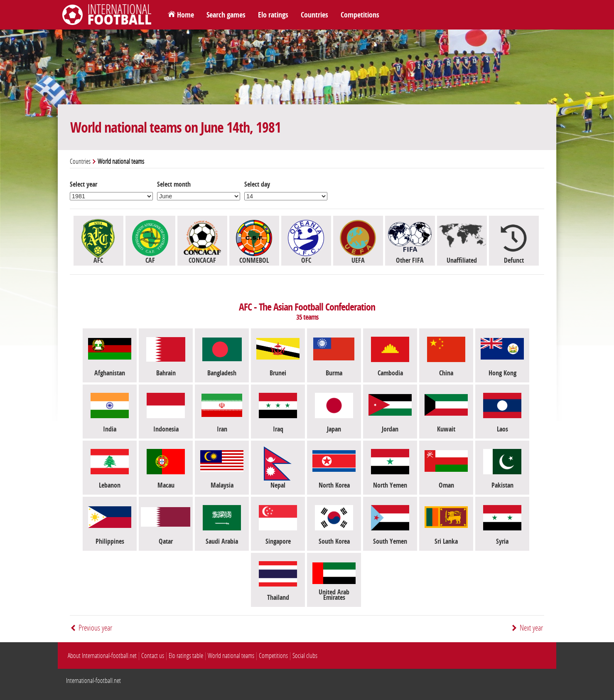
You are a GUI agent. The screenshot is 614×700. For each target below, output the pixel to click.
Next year (531, 628)
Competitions (360, 15)
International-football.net (93, 681)
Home (185, 15)
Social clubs (305, 656)
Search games (226, 15)
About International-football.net (102, 656)
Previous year (95, 628)
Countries (314, 15)
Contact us (153, 656)
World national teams (231, 656)
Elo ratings (273, 15)
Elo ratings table (186, 656)
